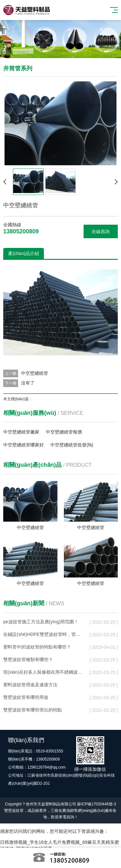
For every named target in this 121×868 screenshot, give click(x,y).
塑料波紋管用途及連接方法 (30, 685)
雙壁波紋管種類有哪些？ (28, 659)
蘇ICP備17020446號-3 (96, 804)
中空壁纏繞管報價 (64, 432)
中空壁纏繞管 (35, 373)
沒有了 (28, 383)
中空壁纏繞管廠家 (21, 432)
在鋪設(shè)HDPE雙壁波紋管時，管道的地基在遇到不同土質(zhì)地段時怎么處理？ (43, 634)
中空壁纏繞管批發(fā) (72, 445)
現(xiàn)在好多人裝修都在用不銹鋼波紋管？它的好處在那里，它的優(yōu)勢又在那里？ (43, 672)
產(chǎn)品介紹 (24, 253)
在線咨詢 (101, 231)
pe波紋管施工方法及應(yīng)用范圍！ (41, 622)
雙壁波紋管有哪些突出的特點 (33, 710)
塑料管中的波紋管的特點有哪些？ (37, 647)
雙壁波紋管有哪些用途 (26, 697)
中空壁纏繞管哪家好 (24, 445)
